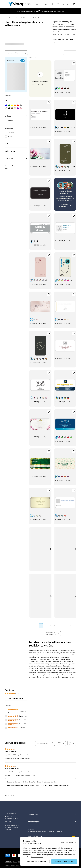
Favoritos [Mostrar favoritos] (70, 53)
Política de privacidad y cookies (27, 822)
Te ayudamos (53, 774)
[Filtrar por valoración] (61, 703)
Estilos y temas (10, 151)
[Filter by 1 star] (6, 687)
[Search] (53, 703)
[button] (35, 585)
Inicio (6, 18)
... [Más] (12, 18)
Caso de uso (9, 158)
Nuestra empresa (53, 781)
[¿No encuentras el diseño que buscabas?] (65, 183)
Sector (7, 144)
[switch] (22, 61)
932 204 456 (8, 822)
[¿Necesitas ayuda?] (52, 4)
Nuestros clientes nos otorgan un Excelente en (45, 791)
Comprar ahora (59, 11)
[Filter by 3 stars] (6, 680)
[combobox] (40, 4)
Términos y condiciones (45, 822)
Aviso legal (57, 822)
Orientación (9, 128)
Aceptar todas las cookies (64, 861)
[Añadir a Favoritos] (74, 63)
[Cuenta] (68, 4)
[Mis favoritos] (63, 4)
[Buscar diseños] (25, 53)
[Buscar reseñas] (44, 703)
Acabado (8, 116)
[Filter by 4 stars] (6, 676)
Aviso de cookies (37, 857)
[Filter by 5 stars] (6, 671)
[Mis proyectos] (58, 4)
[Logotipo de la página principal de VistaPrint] (20, 4)
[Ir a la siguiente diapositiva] (78, 11)
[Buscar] (46, 4)
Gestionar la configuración (37, 861)
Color (7, 100)
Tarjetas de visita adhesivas (24, 18)
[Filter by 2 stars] (6, 683)
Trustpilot (31, 789)
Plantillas (38, 18)
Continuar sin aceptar (69, 842)
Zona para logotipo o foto (12, 167)
